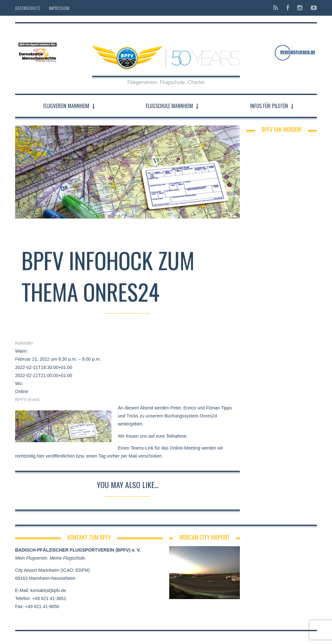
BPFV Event (27, 399)
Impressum (59, 8)
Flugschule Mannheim (169, 106)
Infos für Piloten (269, 106)
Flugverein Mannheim (66, 106)
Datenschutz (28, 8)
